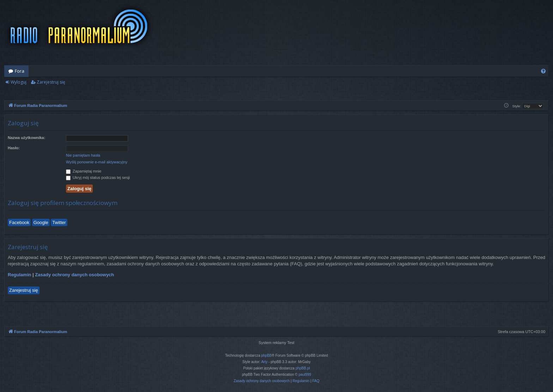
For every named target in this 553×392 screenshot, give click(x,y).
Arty (265, 362)
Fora (20, 71)
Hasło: (14, 148)
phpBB (267, 355)
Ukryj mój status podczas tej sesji (98, 177)
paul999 (305, 375)
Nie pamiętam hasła (83, 155)
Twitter (59, 222)
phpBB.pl (303, 368)
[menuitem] (543, 71)
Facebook (19, 222)
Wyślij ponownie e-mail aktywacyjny (97, 162)
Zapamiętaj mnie (84, 171)
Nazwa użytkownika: (26, 138)
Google (41, 222)
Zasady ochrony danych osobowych (74, 275)
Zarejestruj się (51, 82)
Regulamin (19, 275)
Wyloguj (19, 82)
